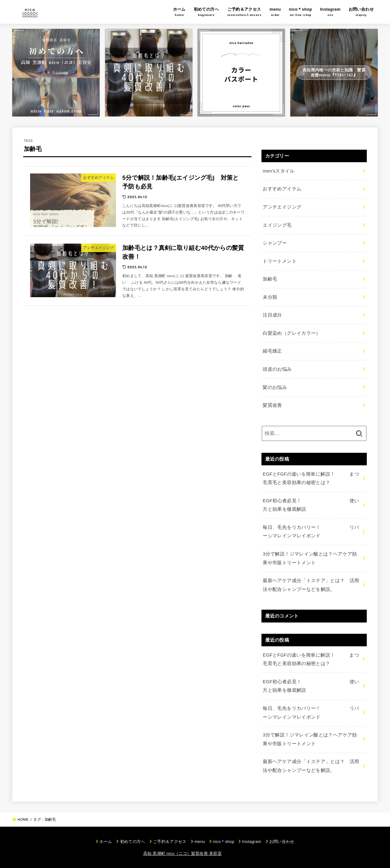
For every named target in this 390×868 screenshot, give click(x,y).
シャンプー (275, 243)
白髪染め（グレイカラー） (292, 333)
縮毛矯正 (272, 351)
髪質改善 (272, 405)
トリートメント (280, 261)
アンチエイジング (282, 207)
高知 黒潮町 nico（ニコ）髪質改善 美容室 (182, 853)
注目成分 (272, 315)
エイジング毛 (277, 225)
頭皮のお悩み (277, 369)
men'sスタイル (279, 171)
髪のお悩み (275, 387)
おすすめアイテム (282, 189)
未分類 (270, 297)
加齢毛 (270, 279)
